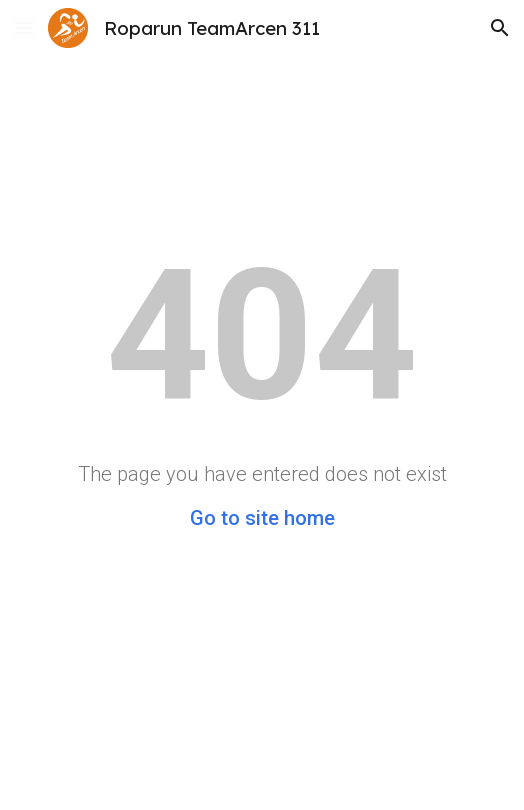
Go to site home (262, 518)
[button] (24, 27)
